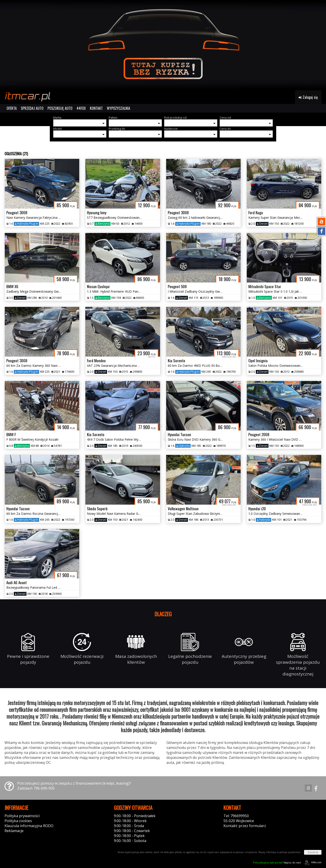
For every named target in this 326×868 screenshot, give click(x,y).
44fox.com (312, 862)
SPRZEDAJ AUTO (32, 108)
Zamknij (313, 852)
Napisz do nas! (277, 862)
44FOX (81, 108)
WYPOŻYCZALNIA (119, 108)
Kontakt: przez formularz (245, 826)
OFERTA (12, 108)
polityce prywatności (290, 852)
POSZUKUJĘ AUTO (60, 108)
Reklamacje (14, 831)
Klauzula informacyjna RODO (29, 826)
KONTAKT (96, 108)
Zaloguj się (308, 97)
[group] (163, 45)
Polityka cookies (18, 821)
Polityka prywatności (22, 816)
